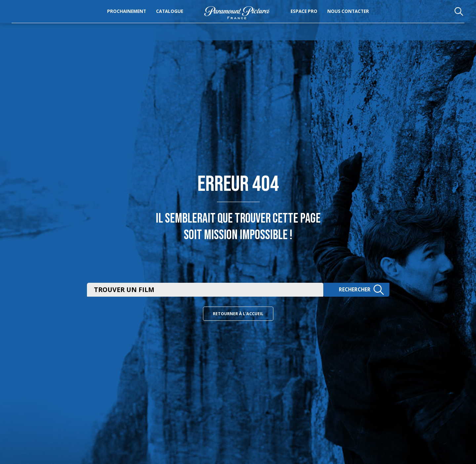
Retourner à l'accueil (238, 314)
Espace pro (318, 19)
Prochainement (113, 19)
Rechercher (359, 289)
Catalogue (156, 19)
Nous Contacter (362, 19)
